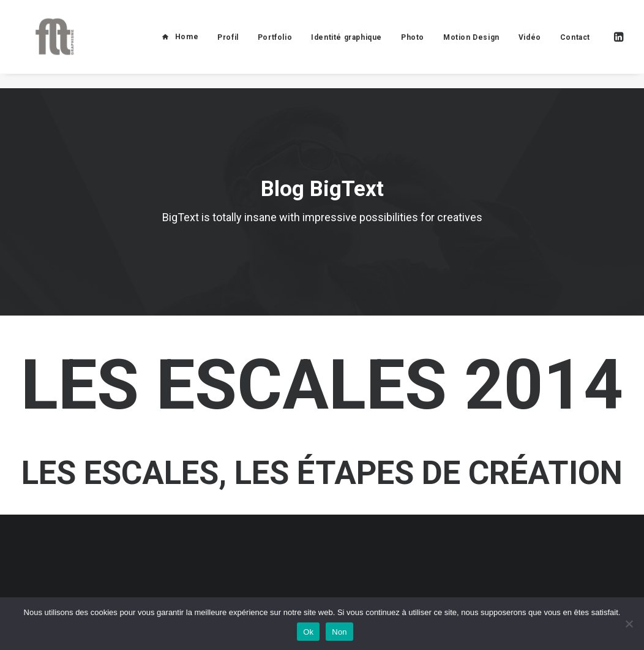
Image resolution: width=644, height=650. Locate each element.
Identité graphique (346, 45)
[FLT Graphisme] (48, 44)
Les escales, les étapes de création (322, 473)
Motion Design (471, 45)
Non (339, 632)
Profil (228, 45)
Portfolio (275, 45)
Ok (308, 632)
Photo (413, 45)
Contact (575, 45)
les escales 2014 (322, 385)
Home (187, 44)
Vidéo (530, 45)
